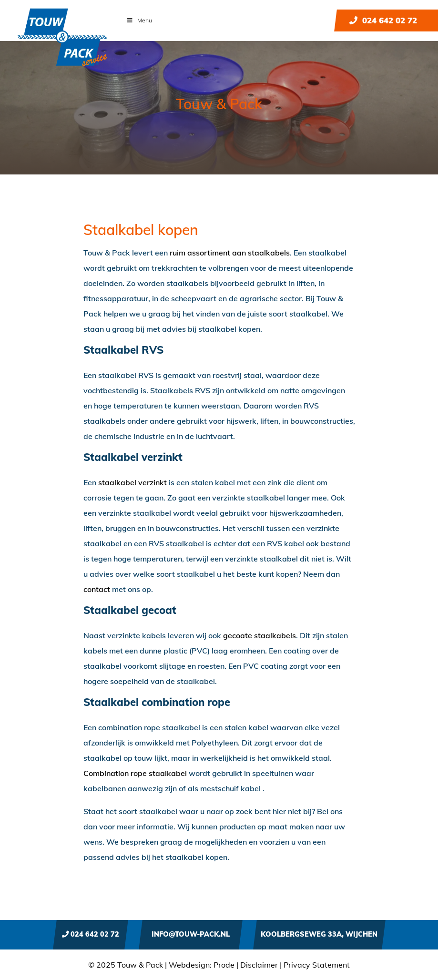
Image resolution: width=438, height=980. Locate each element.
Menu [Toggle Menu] (139, 20)
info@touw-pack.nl (191, 934)
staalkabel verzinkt (132, 482)
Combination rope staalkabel (135, 773)
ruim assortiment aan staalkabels (230, 253)
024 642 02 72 (383, 20)
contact (97, 589)
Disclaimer (259, 965)
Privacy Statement (317, 965)
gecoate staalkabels (260, 635)
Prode (224, 965)
